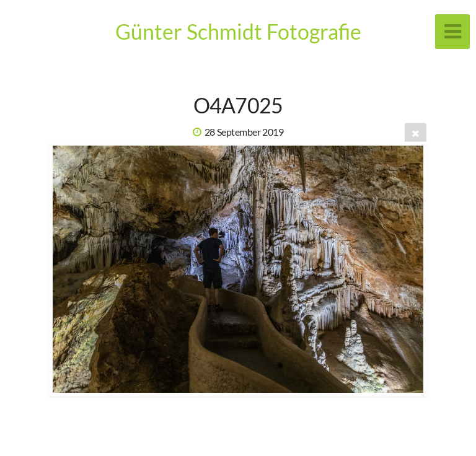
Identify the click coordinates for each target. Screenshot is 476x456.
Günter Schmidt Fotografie (238, 31)
